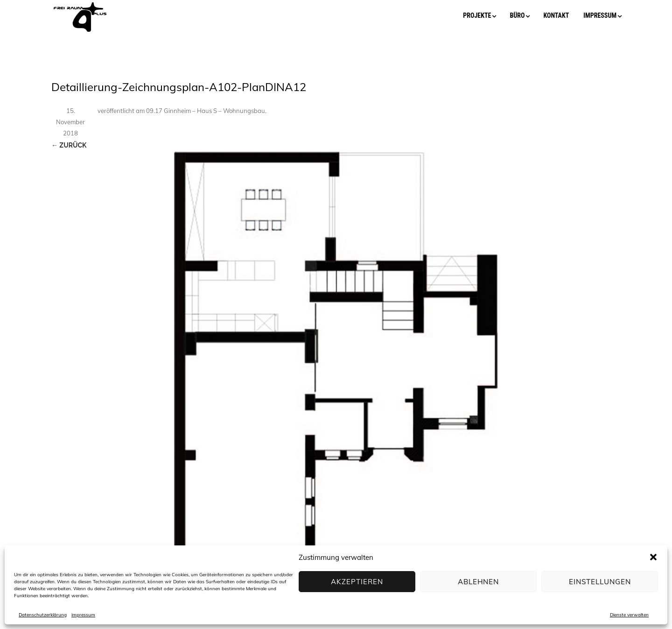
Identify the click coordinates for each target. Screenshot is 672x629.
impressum (83, 615)
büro (517, 15)
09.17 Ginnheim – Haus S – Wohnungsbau (206, 111)
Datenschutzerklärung (43, 615)
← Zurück (69, 145)
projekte (477, 15)
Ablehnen (478, 582)
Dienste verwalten (629, 615)
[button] (653, 557)
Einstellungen (600, 582)
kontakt (556, 15)
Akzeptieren (357, 582)
